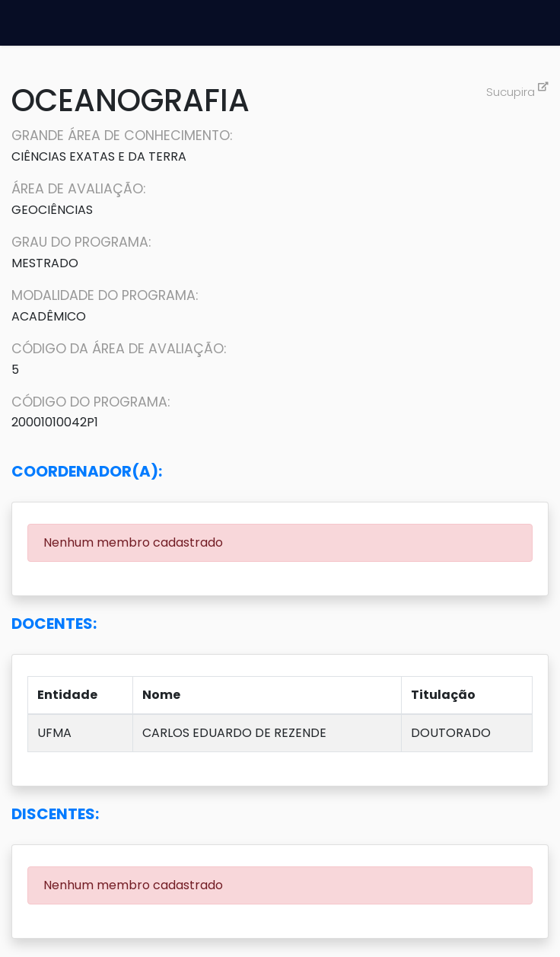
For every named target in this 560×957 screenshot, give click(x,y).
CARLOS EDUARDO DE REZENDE (234, 733)
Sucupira (517, 92)
